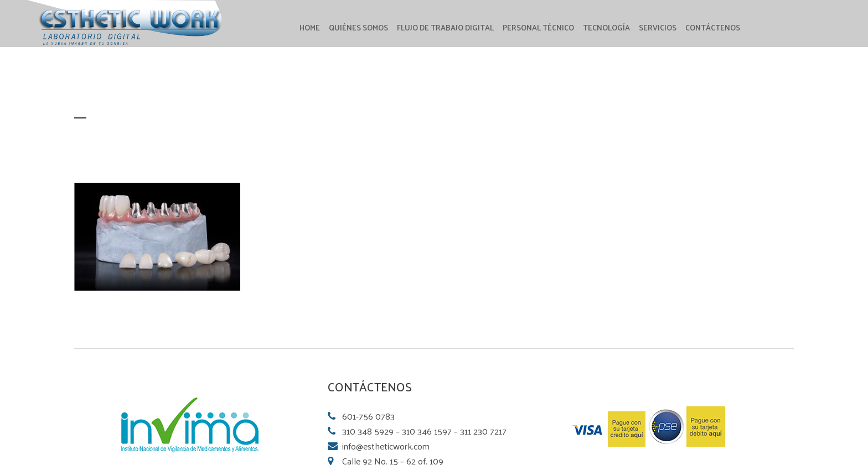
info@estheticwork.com (386, 446)
